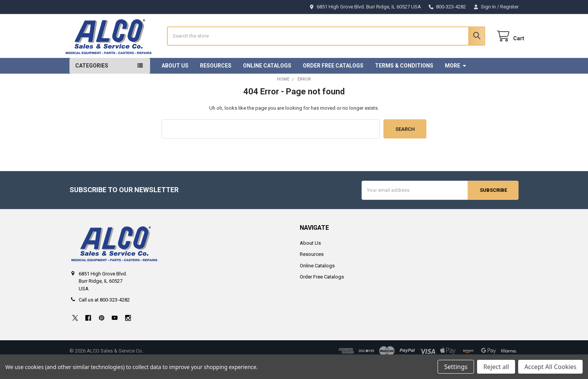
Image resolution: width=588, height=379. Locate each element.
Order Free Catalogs (333, 83)
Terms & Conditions (404, 83)
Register (509, 7)
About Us (175, 83)
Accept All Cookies (550, 367)
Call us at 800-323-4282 (104, 317)
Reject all (496, 367)
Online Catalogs (267, 83)
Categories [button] (92, 83)
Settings (456, 367)
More (456, 83)
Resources (216, 83)
